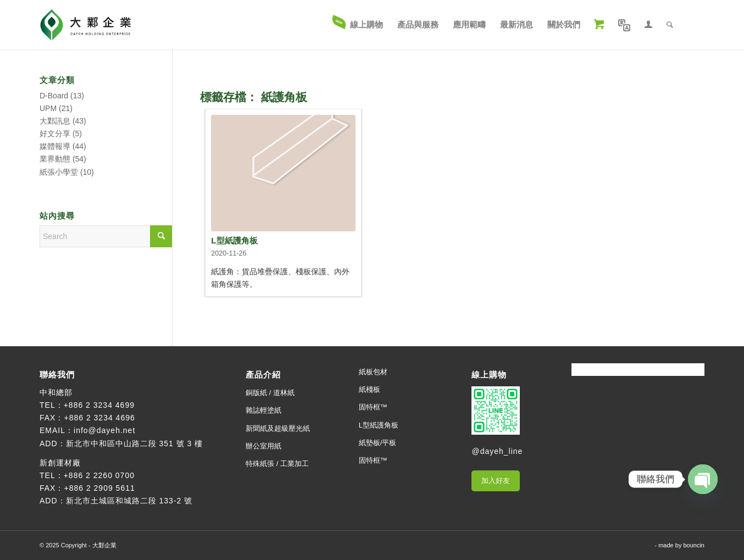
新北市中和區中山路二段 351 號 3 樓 (135, 443)
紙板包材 (373, 372)
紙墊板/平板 (378, 443)
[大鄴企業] (85, 25)
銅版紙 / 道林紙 (270, 393)
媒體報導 (55, 146)
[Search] (670, 25)
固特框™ (373, 407)
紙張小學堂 (59, 172)
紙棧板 (370, 389)
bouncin (694, 545)
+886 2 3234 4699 (99, 405)
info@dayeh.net (104, 430)
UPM (48, 108)
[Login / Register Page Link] (648, 25)
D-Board (54, 96)
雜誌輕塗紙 (263, 410)
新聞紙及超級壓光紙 (278, 428)
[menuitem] (358, 25)
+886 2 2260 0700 (99, 475)
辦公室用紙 (263, 446)
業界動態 (55, 159)
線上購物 (489, 375)
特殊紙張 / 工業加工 (277, 464)
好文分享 (55, 134)
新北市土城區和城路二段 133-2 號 (129, 501)
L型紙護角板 (234, 240)
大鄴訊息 (55, 121)
